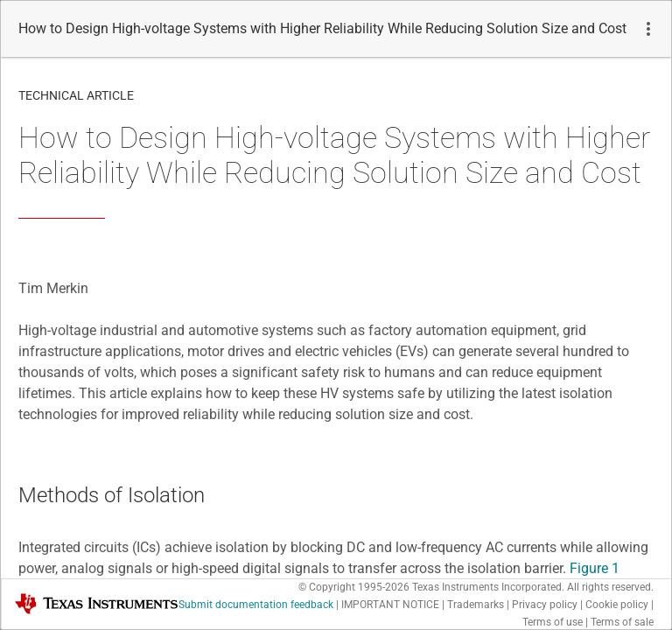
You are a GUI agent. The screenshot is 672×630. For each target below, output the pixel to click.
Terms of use (553, 622)
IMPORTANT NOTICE (390, 605)
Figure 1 (595, 568)
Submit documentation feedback (256, 605)
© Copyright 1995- (354, 587)
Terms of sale (622, 622)
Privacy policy (545, 605)
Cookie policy (617, 605)
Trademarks (476, 605)
